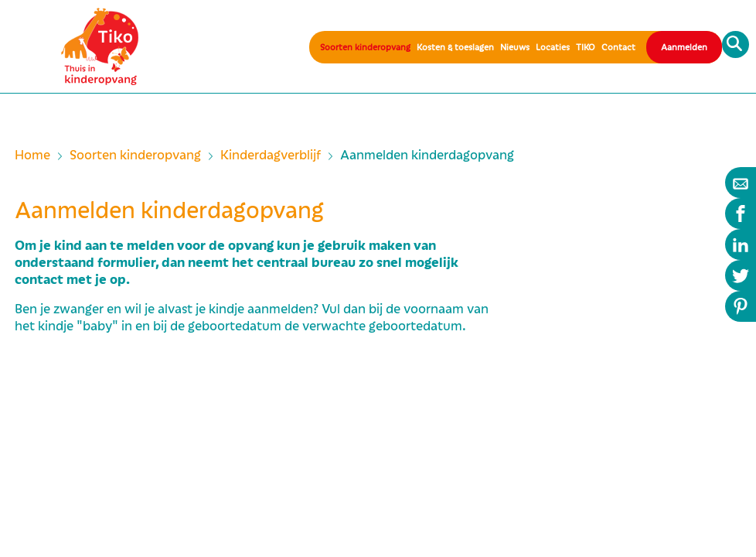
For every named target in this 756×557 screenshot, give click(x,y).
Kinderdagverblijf (271, 155)
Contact (618, 47)
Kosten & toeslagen (455, 47)
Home (32, 155)
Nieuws (515, 47)
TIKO (586, 47)
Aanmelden (684, 47)
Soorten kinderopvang (365, 47)
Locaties (553, 47)
